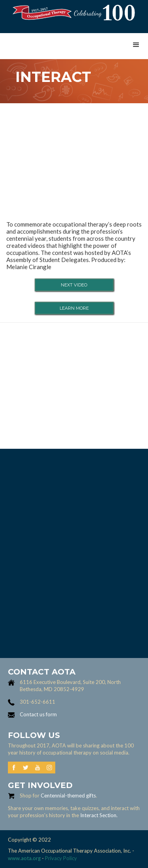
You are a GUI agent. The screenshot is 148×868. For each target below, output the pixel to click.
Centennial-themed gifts (68, 796)
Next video (74, 285)
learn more (74, 308)
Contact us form (38, 714)
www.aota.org (24, 858)
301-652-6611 (37, 702)
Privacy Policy (61, 858)
